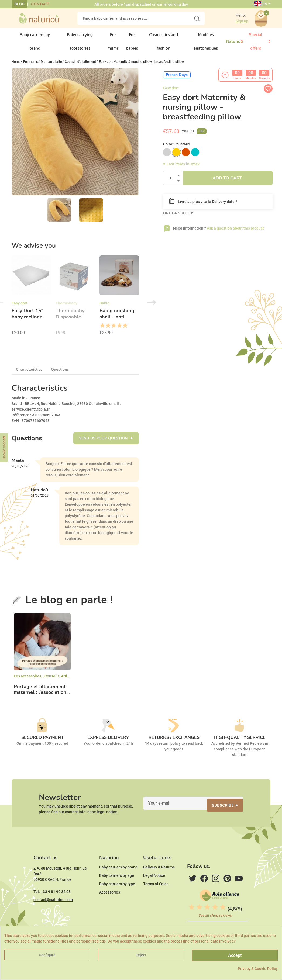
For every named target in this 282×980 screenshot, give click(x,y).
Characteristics (29, 374)
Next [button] (152, 307)
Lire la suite (176, 218)
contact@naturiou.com (53, 913)
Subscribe (228, 813)
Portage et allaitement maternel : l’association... (42, 694)
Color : (176, 149)
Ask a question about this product (235, 233)
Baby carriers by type (117, 897)
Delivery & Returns (159, 881)
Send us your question (104, 443)
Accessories (110, 906)
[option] (31, 302)
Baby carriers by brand (118, 881)
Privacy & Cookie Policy (258, 969)
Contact (40, 4)
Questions (60, 374)
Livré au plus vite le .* (203, 206)
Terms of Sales (156, 897)
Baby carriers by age (117, 889)
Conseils (52, 681)
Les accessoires (27, 681)
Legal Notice (154, 889)
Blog (19, 4)
